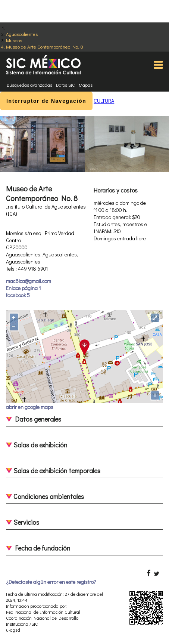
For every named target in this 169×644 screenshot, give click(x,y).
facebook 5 (18, 295)
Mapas (86, 85)
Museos (14, 40)
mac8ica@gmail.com (29, 281)
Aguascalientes (22, 34)
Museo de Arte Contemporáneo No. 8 (45, 47)
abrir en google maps (30, 407)
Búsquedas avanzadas (29, 85)
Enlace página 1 (23, 288)
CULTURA (104, 101)
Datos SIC (65, 85)
